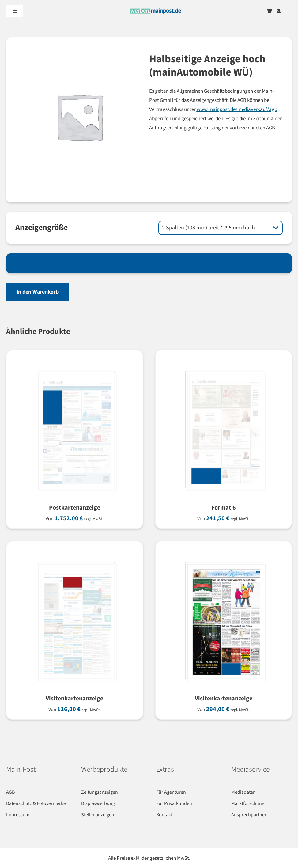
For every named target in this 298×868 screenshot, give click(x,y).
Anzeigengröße (41, 227)
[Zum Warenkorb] (269, 11)
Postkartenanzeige (75, 508)
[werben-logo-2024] (155, 11)
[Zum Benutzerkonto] (279, 11)
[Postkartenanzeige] (75, 366)
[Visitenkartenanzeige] (75, 557)
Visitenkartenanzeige (74, 699)
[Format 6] (224, 366)
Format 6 (224, 508)
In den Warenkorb (38, 292)
